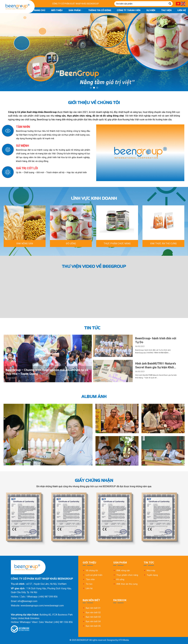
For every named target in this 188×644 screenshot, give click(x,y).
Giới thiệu (57, 10)
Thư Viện (166, 10)
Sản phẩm (76, 10)
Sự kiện (151, 10)
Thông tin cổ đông (100, 10)
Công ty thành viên (129, 10)
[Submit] (170, 4)
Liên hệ (182, 10)
